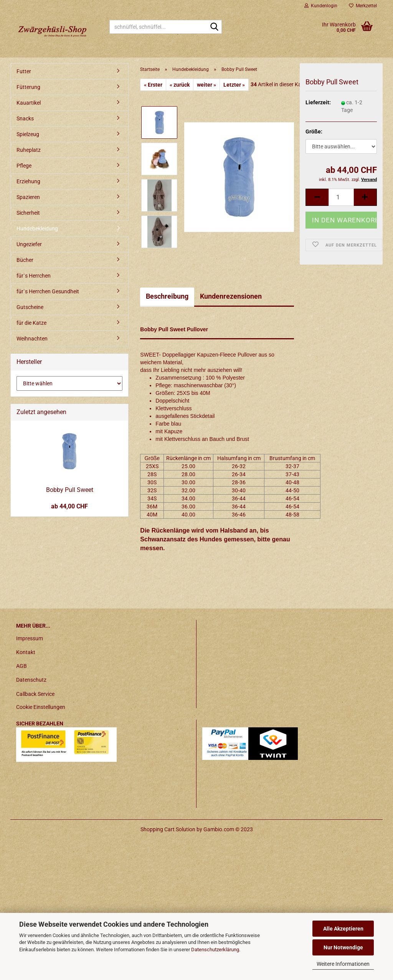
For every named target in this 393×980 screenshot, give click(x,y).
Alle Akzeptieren (343, 929)
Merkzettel (363, 6)
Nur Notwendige (343, 947)
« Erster (153, 85)
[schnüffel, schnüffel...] (215, 27)
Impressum (30, 638)
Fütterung (28, 87)
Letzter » (234, 85)
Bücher (25, 260)
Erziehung (28, 181)
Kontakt (26, 652)
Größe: (314, 132)
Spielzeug (28, 134)
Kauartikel (29, 103)
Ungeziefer (29, 244)
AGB (21, 666)
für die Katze (31, 323)
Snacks (25, 118)
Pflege (24, 166)
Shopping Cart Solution (168, 829)
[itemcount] (341, 197)
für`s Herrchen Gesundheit (48, 291)
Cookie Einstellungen (41, 707)
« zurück (180, 85)
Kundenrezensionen (231, 296)
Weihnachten (32, 339)
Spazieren (28, 197)
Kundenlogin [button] (321, 6)
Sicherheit (28, 213)
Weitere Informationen (343, 964)
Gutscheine (30, 307)
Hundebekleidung (37, 229)
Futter (24, 71)
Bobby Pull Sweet (70, 490)
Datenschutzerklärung (215, 950)
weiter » (206, 85)
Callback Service (35, 694)
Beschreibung (167, 296)
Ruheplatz (29, 150)
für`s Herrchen (34, 276)
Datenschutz (31, 680)
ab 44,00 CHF (69, 506)
